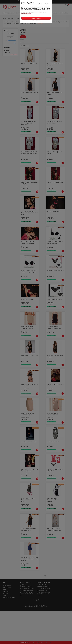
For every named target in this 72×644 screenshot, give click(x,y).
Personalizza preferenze (36, 21)
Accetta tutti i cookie (36, 18)
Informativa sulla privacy (26, 13)
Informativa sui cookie (38, 12)
